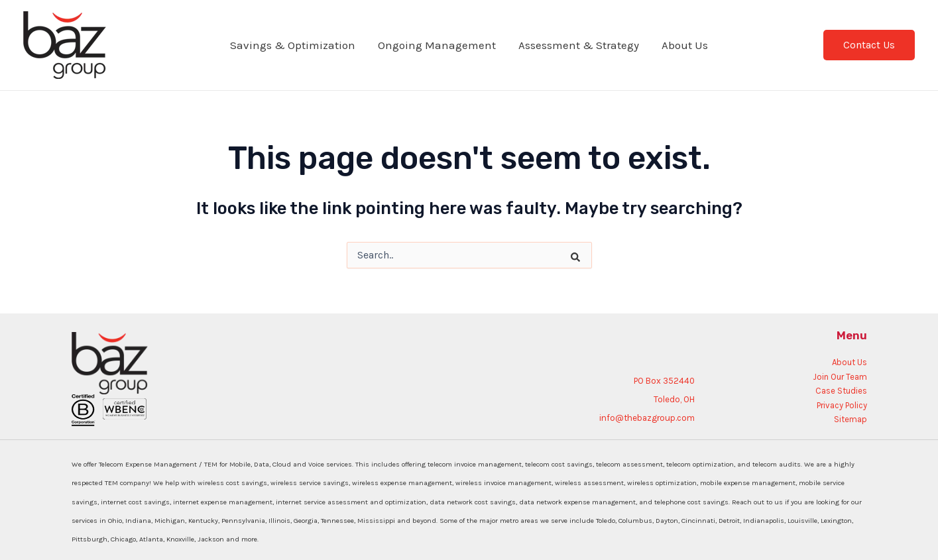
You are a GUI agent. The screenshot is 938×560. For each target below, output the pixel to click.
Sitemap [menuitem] (850, 419)
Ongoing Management (437, 45)
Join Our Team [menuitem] (840, 377)
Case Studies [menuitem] (841, 391)
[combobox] (469, 255)
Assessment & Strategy (579, 45)
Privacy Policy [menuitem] (842, 405)
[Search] (565, 249)
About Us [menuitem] (850, 362)
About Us (685, 45)
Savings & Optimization (293, 45)
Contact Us (869, 45)
